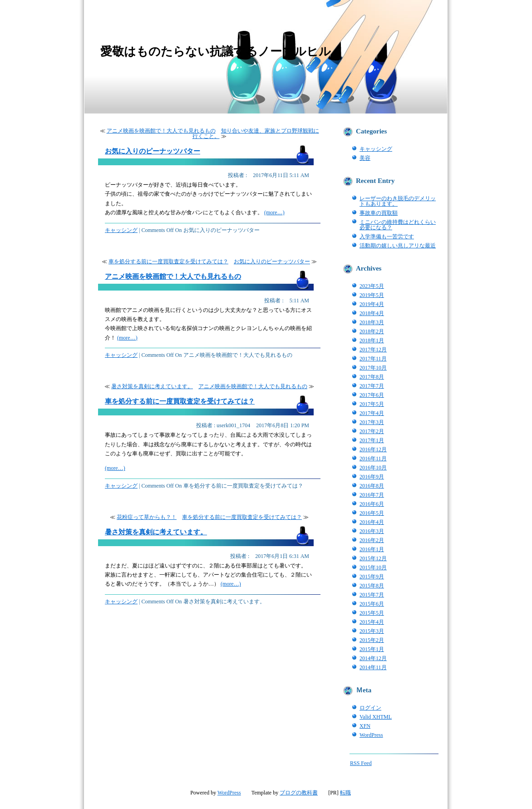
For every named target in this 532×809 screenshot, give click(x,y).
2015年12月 (373, 558)
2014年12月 (373, 658)
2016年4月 (372, 522)
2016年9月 (372, 477)
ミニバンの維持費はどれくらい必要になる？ (398, 225)
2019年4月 (372, 304)
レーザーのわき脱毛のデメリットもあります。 (398, 201)
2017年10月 (373, 368)
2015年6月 (372, 604)
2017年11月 (373, 359)
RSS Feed (361, 763)
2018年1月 (372, 340)
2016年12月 (373, 449)
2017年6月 (372, 395)
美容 (365, 158)
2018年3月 (372, 322)
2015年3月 (372, 631)
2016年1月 (372, 549)
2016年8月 (372, 486)
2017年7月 (372, 386)
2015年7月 (372, 595)
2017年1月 (372, 440)
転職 (345, 793)
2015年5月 (372, 613)
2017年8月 (372, 377)
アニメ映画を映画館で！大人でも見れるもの (161, 131)
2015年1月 (372, 649)
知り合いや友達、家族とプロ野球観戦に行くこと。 (256, 133)
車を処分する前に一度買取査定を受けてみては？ (168, 261)
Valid (376, 717)
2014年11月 (373, 667)
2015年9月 (372, 577)
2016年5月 (372, 513)
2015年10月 (373, 567)
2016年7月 (372, 495)
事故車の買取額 (379, 213)
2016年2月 (372, 540)
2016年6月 (372, 504)
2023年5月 (372, 286)
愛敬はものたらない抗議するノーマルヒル (216, 51)
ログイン (370, 708)
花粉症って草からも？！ (147, 517)
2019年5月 (372, 295)
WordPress (371, 735)
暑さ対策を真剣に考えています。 (152, 386)
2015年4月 (372, 622)
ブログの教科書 (299, 793)
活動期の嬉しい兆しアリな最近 (398, 246)
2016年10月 (373, 468)
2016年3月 (372, 531)
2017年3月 (372, 422)
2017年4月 (372, 413)
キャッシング (121, 230)
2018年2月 (372, 331)
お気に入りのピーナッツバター (153, 151)
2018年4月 (372, 313)
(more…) (274, 212)
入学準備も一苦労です (387, 237)
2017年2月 (372, 431)
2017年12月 (373, 350)
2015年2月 (372, 640)
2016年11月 (373, 459)
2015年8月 (372, 586)
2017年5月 (372, 404)
